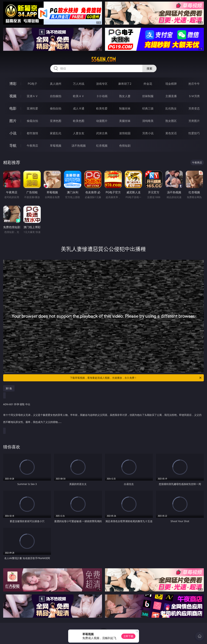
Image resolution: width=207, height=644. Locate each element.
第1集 (9, 388)
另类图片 (194, 121)
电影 (13, 108)
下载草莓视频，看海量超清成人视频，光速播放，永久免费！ (136, 378)
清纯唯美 (148, 121)
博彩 (13, 84)
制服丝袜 (125, 108)
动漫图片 (102, 121)
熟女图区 (171, 121)
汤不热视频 (79, 146)
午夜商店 (32, 146)
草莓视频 (56, 146)
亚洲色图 (56, 121)
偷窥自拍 (32, 121)
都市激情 (32, 133)
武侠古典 (102, 133)
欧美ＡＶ (79, 96)
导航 (13, 145)
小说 (13, 133)
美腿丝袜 (125, 121)
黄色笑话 (171, 133)
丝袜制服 (148, 96)
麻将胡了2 (125, 84)
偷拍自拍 (56, 108)
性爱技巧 (194, 133)
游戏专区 (102, 84)
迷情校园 (125, 133)
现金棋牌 (171, 84)
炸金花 (148, 84)
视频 (13, 96)
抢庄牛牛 (194, 84)
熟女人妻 (125, 96)
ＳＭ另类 (194, 96)
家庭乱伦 (56, 133)
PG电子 (32, 84)
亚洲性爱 (32, 108)
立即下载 (128, 636)
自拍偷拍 (56, 96)
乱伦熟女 (171, 108)
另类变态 (194, 108)
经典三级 (148, 108)
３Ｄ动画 (102, 96)
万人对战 (79, 84)
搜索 (149, 68)
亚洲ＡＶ (32, 96)
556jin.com (103, 59)
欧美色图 (79, 121)
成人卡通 (79, 108)
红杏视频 (102, 146)
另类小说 (148, 133)
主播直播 (171, 96)
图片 (13, 121)
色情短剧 (125, 146)
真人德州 (56, 84)
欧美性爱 (102, 108)
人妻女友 (79, 133)
